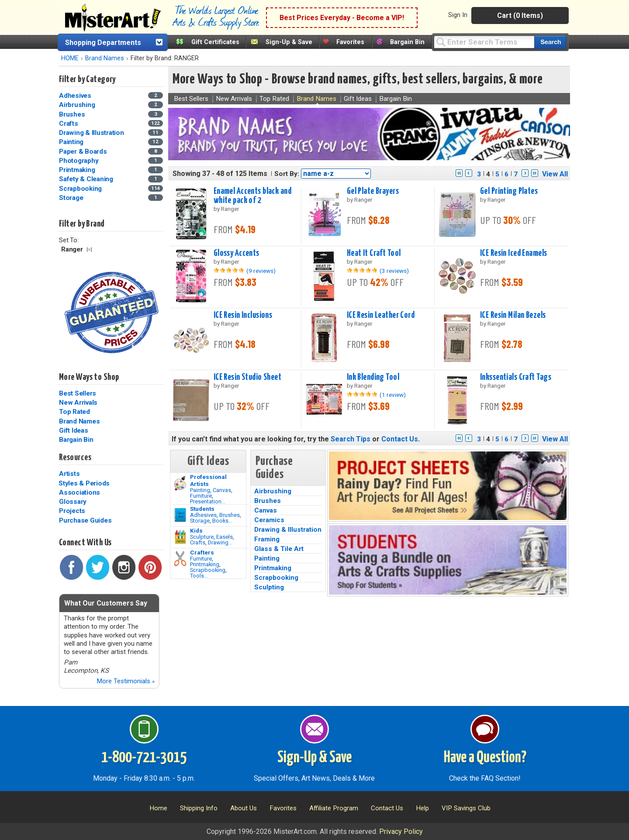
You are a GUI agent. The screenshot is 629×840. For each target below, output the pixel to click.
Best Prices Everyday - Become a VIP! (342, 18)
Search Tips (351, 439)
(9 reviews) (261, 271)
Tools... (199, 576)
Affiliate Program (334, 808)
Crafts (198, 542)
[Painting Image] (180, 483)
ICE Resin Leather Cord (381, 315)
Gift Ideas (74, 430)
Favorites (350, 42)
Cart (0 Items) (520, 15)
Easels (225, 537)
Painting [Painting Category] (72, 142)
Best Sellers (78, 393)
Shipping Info (199, 808)
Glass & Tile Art (279, 549)
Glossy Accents (237, 253)
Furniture (201, 496)
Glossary (73, 502)
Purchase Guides (85, 520)
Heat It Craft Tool (374, 253)
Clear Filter (89, 250)
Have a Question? (485, 758)
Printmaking (205, 564)
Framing (267, 539)
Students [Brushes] (202, 509)
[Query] (484, 42)
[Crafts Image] (180, 537)
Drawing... (220, 542)
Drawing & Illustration (288, 530)
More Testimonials (126, 681)
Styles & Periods (84, 483)
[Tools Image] (180, 559)
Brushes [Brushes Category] (73, 114)
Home (158, 808)
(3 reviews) (394, 271)
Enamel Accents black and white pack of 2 (252, 196)
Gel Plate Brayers (373, 191)
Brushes (230, 515)
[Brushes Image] (180, 515)
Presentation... (208, 501)
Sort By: (287, 174)
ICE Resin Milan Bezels (513, 315)
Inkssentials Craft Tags (516, 377)
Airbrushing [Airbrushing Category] (78, 105)
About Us (244, 808)
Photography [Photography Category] (79, 161)
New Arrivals (78, 403)
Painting (200, 490)
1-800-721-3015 (144, 758)
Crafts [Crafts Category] (69, 124)
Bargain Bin (407, 42)
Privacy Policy (401, 831)
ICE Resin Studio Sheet (248, 377)
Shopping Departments (103, 43)
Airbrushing (273, 491)
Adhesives (203, 515)
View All (555, 174)
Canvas (222, 490)
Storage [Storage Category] (72, 198)
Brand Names (105, 58)
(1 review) (393, 395)
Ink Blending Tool (373, 377)
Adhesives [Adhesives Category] (76, 96)
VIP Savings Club (466, 808)
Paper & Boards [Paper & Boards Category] (84, 151)
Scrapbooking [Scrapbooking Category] (81, 189)
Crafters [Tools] (202, 552)
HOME (70, 58)
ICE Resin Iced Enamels (514, 253)
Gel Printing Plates (509, 191)
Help (422, 808)
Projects (72, 511)
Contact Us (400, 439)
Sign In (458, 15)
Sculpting (269, 587)
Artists (69, 474)
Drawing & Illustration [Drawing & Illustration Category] (92, 133)
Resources (75, 458)
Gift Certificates (215, 42)
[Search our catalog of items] (550, 42)
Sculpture (202, 537)
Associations (79, 492)
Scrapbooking (208, 570)
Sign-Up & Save (289, 42)
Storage (200, 521)
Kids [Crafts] (196, 530)
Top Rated (74, 412)
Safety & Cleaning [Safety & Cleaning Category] (87, 179)
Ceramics (269, 520)
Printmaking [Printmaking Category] (78, 170)
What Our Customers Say (106, 603)
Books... (222, 521)
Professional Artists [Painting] (208, 480)
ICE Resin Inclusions (243, 315)
